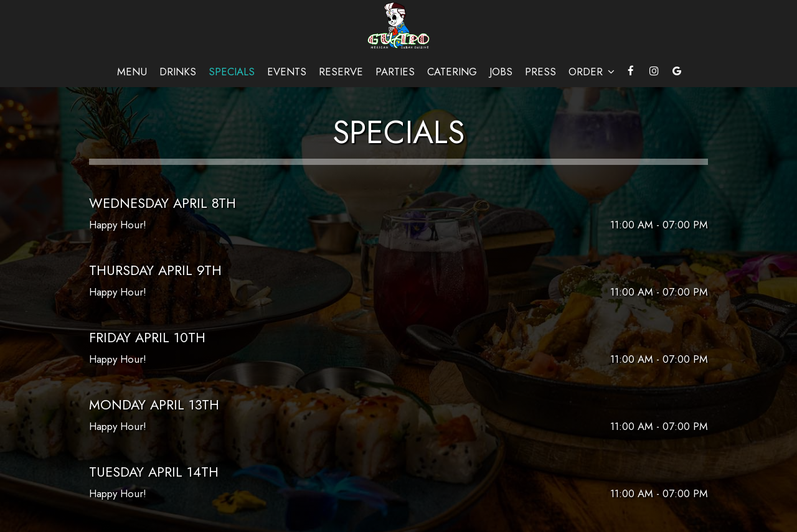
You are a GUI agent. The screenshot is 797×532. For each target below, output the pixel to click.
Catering (452, 72)
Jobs (501, 72)
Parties (395, 72)
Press (540, 72)
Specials (232, 72)
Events (287, 72)
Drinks (178, 72)
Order (592, 72)
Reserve (341, 72)
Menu (132, 72)
